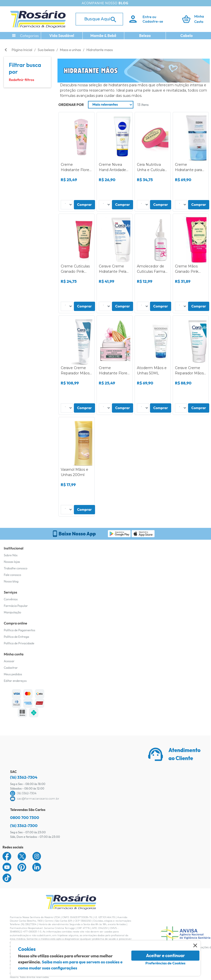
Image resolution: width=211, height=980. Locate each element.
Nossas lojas (12, 562)
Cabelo (187, 36)
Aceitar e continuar (165, 955)
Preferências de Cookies (165, 963)
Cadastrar (11, 668)
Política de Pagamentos (20, 630)
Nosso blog (11, 581)
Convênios (11, 599)
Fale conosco (12, 575)
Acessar (9, 661)
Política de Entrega (16, 637)
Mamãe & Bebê (103, 36)
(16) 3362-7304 (24, 777)
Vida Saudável (62, 36)
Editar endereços (15, 681)
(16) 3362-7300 (24, 826)
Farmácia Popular (16, 606)
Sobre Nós (11, 555)
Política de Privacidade (19, 643)
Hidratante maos (100, 50)
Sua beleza (46, 50)
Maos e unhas (70, 50)
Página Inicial (22, 50)
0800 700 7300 (25, 817)
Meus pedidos (13, 674)
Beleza (145, 36)
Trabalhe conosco (16, 568)
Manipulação (12, 612)
